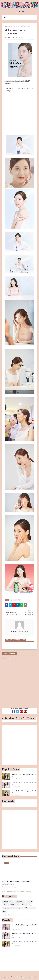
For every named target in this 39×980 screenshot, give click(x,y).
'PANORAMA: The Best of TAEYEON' (16, 882)
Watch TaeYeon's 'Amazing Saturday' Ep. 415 (24, 784)
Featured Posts (20, 902)
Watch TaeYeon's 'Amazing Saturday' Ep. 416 (24, 926)
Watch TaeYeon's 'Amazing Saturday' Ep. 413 (24, 792)
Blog (16, 977)
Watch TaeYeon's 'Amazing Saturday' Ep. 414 (24, 775)
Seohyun (13, 600)
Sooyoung (6, 908)
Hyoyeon (29, 902)
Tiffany (27, 908)
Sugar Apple (11, 38)
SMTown (6, 905)
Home (6, 26)
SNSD (11, 26)
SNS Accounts (14, 905)
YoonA (33, 908)
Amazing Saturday (8, 902)
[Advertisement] (19, 745)
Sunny (13, 908)
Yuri (4, 911)
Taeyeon (20, 908)
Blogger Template (31, 977)
